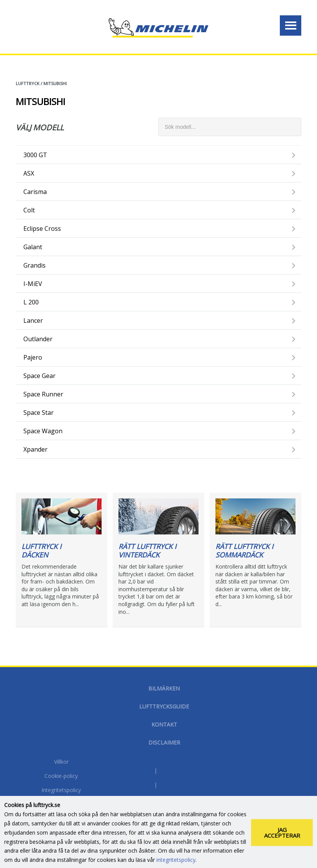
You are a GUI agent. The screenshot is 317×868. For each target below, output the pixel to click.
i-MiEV (33, 284)
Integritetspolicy (61, 791)
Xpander (35, 449)
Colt (29, 210)
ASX (29, 173)
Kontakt (164, 724)
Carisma (35, 192)
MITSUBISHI (55, 83)
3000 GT (35, 155)
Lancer (33, 321)
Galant (33, 247)
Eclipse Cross (42, 229)
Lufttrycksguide (164, 706)
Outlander (38, 339)
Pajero (33, 357)
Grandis (34, 265)
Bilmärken (164, 688)
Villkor (61, 762)
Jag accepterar (282, 839)
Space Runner (43, 394)
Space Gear (39, 376)
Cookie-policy (61, 776)
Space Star (39, 413)
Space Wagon (43, 431)
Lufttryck (28, 83)
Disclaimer (164, 742)
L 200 (31, 302)
